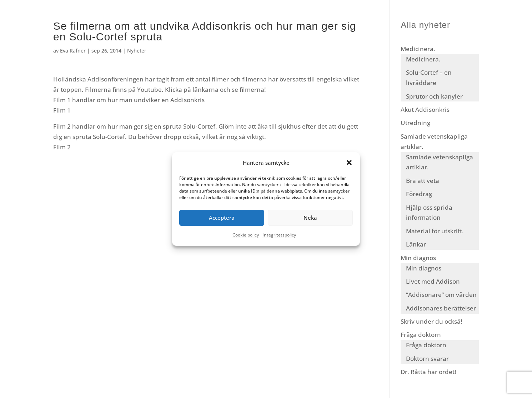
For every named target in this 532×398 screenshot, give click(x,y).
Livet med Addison (433, 281)
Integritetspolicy (279, 235)
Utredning (415, 123)
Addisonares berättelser (441, 308)
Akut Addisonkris (425, 110)
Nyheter (137, 51)
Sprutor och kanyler (434, 96)
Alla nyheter (425, 25)
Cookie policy (246, 235)
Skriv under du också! (431, 321)
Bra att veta (423, 181)
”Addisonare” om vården (441, 295)
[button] (349, 163)
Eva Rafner (73, 51)
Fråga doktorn (421, 335)
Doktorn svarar (427, 359)
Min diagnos (418, 258)
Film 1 (62, 110)
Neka (310, 218)
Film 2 (62, 147)
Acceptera (222, 218)
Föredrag (419, 194)
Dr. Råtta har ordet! (428, 372)
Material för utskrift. (435, 231)
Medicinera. (418, 49)
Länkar (416, 244)
